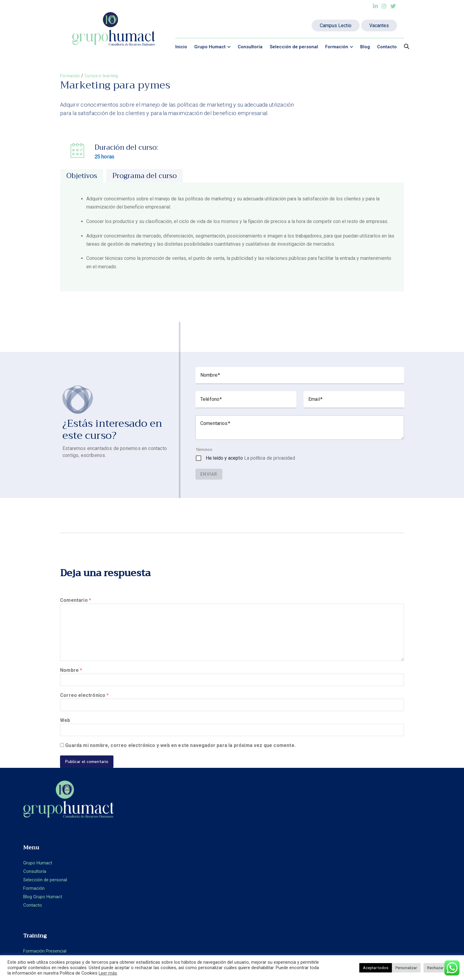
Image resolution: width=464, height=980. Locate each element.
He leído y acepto (250, 459)
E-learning (250, 851)
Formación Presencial (262, 842)
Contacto (387, 47)
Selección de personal (294, 47)
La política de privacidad (270, 459)
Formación (337, 47)
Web (65, 733)
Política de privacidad (372, 890)
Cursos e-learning (106, 76)
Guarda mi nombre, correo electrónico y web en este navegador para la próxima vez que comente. (180, 761)
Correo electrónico (84, 705)
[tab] (82, 176)
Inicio (181, 47)
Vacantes (379, 26)
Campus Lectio (336, 26)
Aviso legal (361, 881)
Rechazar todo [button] (440, 968)
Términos (204, 450)
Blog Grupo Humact (151, 876)
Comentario (76, 601)
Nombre (71, 677)
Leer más (108, 973)
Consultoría (250, 47)
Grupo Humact (210, 47)
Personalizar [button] (406, 968)
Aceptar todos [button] (376, 968)
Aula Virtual (252, 859)
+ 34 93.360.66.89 (389, 859)
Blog (365, 47)
